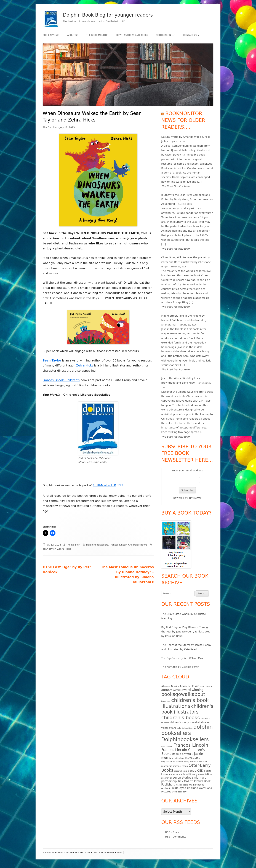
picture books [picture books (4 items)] (180, 771)
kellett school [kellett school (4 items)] (178, 758)
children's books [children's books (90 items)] (180, 718)
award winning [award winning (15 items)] (193, 690)
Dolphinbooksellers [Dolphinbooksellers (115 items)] (185, 739)
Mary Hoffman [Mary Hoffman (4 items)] (191, 762)
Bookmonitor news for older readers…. (183, 120)
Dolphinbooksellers (97, 545)
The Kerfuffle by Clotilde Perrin (180, 667)
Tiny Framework (107, 852)
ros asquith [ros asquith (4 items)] (174, 775)
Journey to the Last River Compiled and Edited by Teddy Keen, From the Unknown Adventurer (187, 199)
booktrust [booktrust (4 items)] (166, 701)
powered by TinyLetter (187, 498)
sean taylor (49, 549)
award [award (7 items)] (177, 690)
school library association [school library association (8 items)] (196, 774)
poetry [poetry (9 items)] (192, 771)
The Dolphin (50, 127)
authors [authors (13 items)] (167, 690)
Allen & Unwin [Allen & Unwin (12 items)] (190, 686)
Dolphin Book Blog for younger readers (108, 15)
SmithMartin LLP (166, 35)
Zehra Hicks (85, 365)
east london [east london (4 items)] (167, 746)
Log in (120, 852)
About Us (73, 35)
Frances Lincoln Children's (61, 380)
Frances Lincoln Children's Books (129, 545)
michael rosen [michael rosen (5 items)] (180, 766)
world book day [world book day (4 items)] (179, 792)
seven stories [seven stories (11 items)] (182, 778)
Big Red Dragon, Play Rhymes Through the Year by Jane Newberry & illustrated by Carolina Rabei (186, 632)
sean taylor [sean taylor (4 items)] (167, 778)
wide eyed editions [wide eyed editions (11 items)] (185, 788)
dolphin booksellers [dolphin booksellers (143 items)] (187, 730)
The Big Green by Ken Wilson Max (182, 658)
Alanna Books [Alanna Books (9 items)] (170, 686)
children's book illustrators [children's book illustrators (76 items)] (187, 709)
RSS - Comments (176, 837)
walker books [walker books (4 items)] (182, 785)
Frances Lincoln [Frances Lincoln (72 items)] (191, 745)
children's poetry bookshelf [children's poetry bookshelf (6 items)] (185, 722)
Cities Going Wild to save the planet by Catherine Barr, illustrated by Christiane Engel (186, 262)
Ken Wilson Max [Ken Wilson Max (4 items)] (193, 758)
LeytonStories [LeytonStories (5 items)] (168, 762)
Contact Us (190, 35)
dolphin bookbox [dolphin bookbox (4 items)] (185, 728)
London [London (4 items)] (180, 762)
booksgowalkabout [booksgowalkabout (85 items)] (183, 694)
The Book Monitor (97, 35)
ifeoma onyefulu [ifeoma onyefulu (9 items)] (183, 754)
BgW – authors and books (132, 35)
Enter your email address (187, 471)
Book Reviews (51, 35)
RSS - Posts (172, 832)
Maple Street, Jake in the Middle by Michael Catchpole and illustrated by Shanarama (184, 320)
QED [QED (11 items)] (200, 771)
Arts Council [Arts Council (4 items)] (206, 687)
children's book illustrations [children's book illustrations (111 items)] (185, 703)
